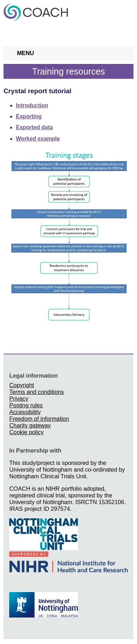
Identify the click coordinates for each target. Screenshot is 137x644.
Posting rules (26, 405)
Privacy (19, 398)
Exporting (29, 116)
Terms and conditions (36, 392)
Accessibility (25, 412)
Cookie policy (26, 432)
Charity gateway (30, 425)
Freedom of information (39, 419)
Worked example (38, 139)
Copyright (22, 385)
